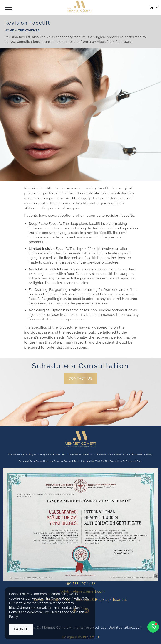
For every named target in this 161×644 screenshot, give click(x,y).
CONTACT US (80, 378)
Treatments (29, 30)
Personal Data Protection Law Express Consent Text (49, 461)
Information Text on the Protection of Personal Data (112, 461)
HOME (9, 30)
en (154, 7)
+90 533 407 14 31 (81, 583)
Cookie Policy (16, 454)
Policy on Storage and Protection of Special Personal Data (61, 454)
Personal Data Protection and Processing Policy (125, 454)
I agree (21, 629)
